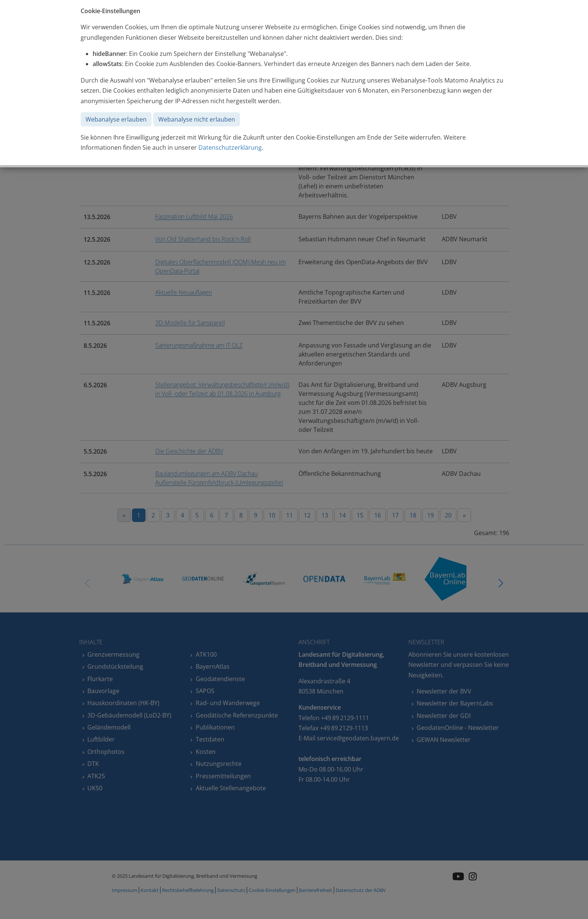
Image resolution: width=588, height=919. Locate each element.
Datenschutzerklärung (230, 147)
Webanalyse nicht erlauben (197, 119)
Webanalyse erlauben (116, 119)
